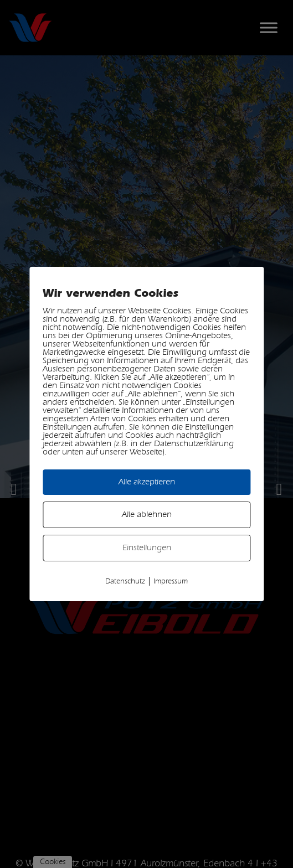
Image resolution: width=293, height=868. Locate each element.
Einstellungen (147, 548)
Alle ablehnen (147, 515)
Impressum (171, 582)
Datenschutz (125, 582)
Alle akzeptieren (147, 482)
